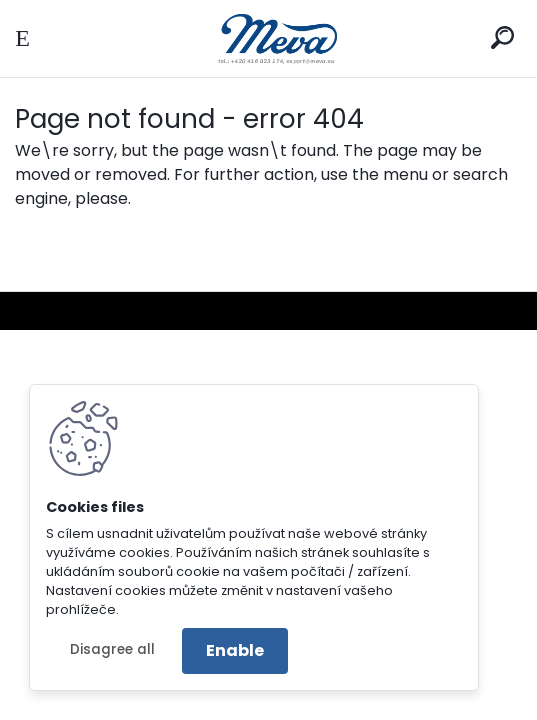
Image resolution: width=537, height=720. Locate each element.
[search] (502, 37)
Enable (235, 650)
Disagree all (112, 649)
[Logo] (269, 38)
